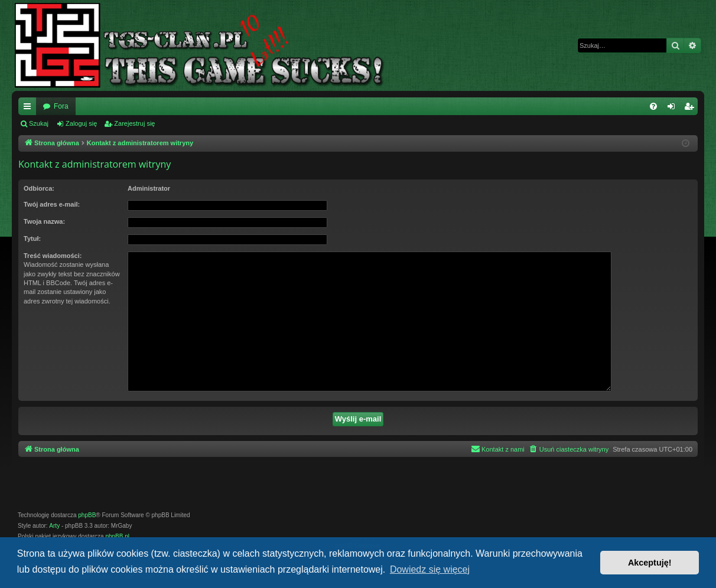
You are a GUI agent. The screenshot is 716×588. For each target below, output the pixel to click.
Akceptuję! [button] (650, 563)
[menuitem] (653, 106)
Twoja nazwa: (44, 221)
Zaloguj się (81, 123)
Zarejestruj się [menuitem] (691, 109)
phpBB (87, 515)
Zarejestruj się (134, 123)
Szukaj (39, 123)
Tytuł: (32, 239)
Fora (61, 106)
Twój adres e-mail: (52, 204)
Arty (54, 526)
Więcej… (30, 109)
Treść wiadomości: (53, 256)
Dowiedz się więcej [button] (430, 569)
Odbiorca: (39, 188)
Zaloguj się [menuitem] (674, 109)
